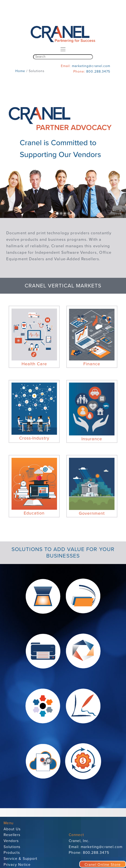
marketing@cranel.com (91, 66)
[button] (9, 155)
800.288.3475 (98, 71)
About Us (12, 829)
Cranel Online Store (103, 865)
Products (12, 853)
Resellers (12, 835)
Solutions (12, 847)
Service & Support (20, 859)
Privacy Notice (17, 865)
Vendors (11, 841)
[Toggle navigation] (63, 49)
